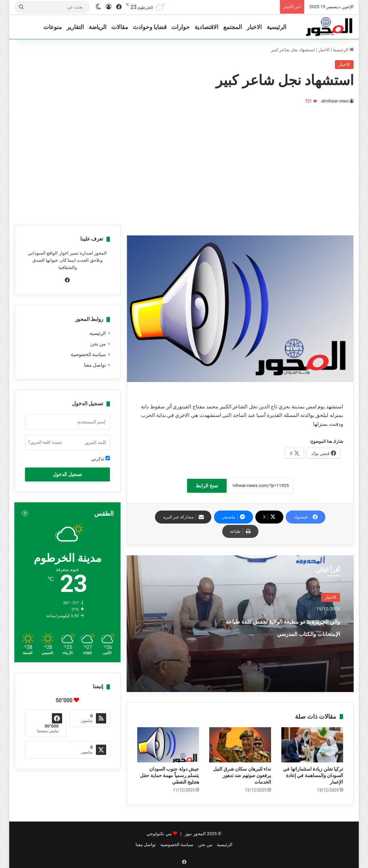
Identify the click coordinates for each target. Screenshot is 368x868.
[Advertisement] (184, 163)
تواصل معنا (95, 365)
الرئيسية (277, 27)
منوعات (53, 27)
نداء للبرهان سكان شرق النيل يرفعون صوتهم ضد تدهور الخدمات (242, 775)
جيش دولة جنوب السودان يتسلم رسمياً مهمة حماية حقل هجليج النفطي (169, 775)
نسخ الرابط (207, 486)
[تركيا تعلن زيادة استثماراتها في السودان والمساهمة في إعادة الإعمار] (312, 745)
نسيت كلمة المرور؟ (45, 442)
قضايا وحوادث (150, 27)
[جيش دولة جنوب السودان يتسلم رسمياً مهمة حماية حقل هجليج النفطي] (168, 745)
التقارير (75, 27)
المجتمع (233, 27)
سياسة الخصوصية (88, 354)
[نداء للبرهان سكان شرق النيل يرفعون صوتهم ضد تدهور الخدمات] (240, 745)
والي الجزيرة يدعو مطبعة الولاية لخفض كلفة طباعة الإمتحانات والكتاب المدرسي (281, 632)
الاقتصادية (207, 27)
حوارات (181, 27)
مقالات (120, 27)
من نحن (98, 344)
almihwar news (335, 101)
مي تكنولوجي (159, 834)
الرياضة (98, 27)
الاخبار (254, 27)
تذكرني (101, 459)
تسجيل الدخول (67, 474)
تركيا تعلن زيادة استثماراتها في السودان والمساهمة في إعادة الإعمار (313, 775)
